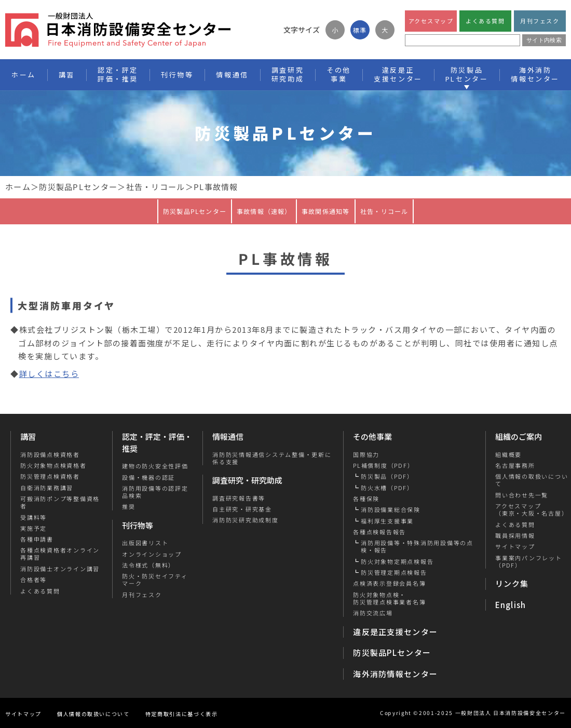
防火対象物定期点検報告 (397, 561)
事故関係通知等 (325, 211)
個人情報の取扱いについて (93, 714)
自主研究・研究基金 (242, 509)
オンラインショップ (152, 554)
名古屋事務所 (515, 465)
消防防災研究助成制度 (246, 520)
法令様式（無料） (148, 565)
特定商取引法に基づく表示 (182, 714)
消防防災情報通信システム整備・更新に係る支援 (272, 458)
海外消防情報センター (535, 74)
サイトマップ (515, 546)
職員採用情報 (515, 535)
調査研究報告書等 (239, 498)
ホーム (18, 187)
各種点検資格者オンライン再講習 (60, 554)
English (511, 605)
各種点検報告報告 (379, 532)
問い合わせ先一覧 (521, 495)
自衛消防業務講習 (47, 488)
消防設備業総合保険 (391, 509)
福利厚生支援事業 (387, 521)
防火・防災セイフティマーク (155, 580)
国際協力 (366, 454)
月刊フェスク (540, 21)
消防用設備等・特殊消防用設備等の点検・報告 (417, 547)
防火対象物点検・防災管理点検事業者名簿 (389, 598)
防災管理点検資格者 (50, 476)
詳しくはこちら (49, 374)
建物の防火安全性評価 (155, 466)
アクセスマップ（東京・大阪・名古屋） (531, 510)
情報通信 (228, 436)
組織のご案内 (519, 436)
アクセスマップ (431, 21)
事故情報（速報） (264, 211)
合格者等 (33, 579)
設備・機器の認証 (148, 477)
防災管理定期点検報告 (394, 572)
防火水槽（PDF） (387, 488)
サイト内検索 (544, 40)
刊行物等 (138, 525)
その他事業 (372, 436)
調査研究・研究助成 (247, 480)
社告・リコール (156, 187)
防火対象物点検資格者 (53, 465)
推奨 (129, 506)
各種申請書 (37, 539)
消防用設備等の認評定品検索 (155, 492)
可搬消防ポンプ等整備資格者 (60, 502)
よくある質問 (485, 21)
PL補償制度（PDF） (383, 465)
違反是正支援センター (395, 632)
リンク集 (512, 583)
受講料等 (33, 517)
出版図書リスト (145, 543)
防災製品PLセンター (78, 187)
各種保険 (366, 498)
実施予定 (33, 528)
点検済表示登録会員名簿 (389, 583)
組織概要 (508, 454)
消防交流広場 (373, 613)
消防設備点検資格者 (50, 454)
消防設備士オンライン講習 (60, 569)
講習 (28, 436)
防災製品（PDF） (387, 476)
